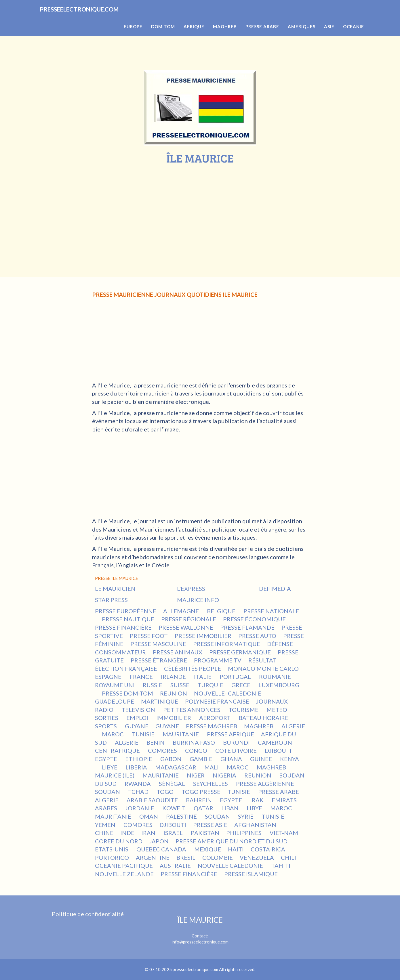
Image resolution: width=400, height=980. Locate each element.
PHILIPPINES (244, 833)
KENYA (289, 759)
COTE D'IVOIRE (237, 750)
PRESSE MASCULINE (158, 644)
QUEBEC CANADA (162, 849)
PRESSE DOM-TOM (127, 693)
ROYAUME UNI (115, 685)
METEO (277, 710)
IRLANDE (174, 677)
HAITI (236, 849)
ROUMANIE (276, 677)
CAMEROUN (276, 742)
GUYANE (137, 726)
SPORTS (106, 726)
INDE (127, 833)
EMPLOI (138, 718)
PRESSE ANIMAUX (178, 652)
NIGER (196, 775)
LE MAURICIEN (115, 589)
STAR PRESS (111, 600)
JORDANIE (140, 808)
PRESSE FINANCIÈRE (123, 627)
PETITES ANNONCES (192, 710)
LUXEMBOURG (279, 685)
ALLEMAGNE (182, 611)
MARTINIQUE (160, 701)
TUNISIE (144, 734)
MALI (212, 767)
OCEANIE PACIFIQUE (124, 866)
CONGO (197, 750)
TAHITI (281, 866)
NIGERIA (225, 775)
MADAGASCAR (176, 767)
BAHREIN (199, 800)
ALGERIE (293, 726)
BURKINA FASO (194, 742)
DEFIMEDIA (275, 589)
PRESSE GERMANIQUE (240, 652)
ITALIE (203, 677)
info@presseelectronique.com (200, 942)
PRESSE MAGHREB (212, 726)
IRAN (149, 833)
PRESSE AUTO (257, 636)
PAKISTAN (205, 833)
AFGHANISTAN (256, 825)
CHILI (288, 857)
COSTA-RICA (268, 849)
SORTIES (107, 718)
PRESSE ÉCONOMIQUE (254, 619)
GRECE (241, 685)
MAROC (113, 734)
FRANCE (142, 677)
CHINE (104, 833)
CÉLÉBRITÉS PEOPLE (193, 668)
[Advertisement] (200, 208)
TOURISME (244, 710)
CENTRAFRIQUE (118, 750)
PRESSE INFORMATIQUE (227, 644)
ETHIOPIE (139, 759)
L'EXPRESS (191, 589)
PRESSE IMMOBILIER (203, 636)
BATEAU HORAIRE (264, 718)
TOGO (166, 792)
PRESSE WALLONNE (186, 627)
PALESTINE (182, 816)
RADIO (105, 710)
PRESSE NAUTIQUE (128, 619)
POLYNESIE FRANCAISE (217, 701)
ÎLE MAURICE (200, 920)
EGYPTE (107, 759)
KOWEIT (175, 808)
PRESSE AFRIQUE (231, 734)
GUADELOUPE (115, 701)
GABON (172, 759)
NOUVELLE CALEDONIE (231, 866)
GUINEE (262, 759)
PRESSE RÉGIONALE (189, 619)
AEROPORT (215, 718)
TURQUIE (211, 685)
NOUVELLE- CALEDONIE (228, 693)
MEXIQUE (208, 849)
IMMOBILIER (174, 718)
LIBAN (231, 808)
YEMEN (106, 825)
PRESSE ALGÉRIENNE (265, 784)
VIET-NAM (284, 833)
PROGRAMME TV (218, 660)
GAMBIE (202, 759)
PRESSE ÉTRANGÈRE (159, 660)
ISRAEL (174, 833)
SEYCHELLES (211, 784)
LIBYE (110, 767)
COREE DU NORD (119, 841)
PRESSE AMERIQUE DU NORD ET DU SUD (232, 841)
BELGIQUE (222, 611)
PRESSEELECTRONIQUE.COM (95, 17)
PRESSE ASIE (210, 825)
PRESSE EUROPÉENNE (126, 611)
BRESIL (186, 857)
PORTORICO (112, 857)
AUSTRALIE (175, 866)
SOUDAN (108, 792)
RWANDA (138, 784)
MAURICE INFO (198, 600)
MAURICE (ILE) (115, 775)
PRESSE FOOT (149, 636)
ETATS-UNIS (112, 849)
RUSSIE (153, 685)
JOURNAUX (273, 701)
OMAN (149, 816)
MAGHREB (259, 726)
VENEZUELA (257, 857)
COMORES (163, 750)
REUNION (174, 693)
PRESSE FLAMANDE (247, 627)
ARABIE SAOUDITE (153, 800)
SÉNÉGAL (173, 784)
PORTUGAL (236, 677)
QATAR (204, 808)
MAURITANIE (181, 734)
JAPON (159, 841)
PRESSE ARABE (279, 792)
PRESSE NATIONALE (271, 611)
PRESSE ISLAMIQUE (251, 874)
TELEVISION (139, 710)
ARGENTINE (153, 857)
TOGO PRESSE (201, 792)
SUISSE (180, 685)
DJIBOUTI (279, 750)
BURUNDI (237, 742)
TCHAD (139, 792)
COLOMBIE (218, 857)
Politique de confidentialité (88, 914)
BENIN (156, 742)
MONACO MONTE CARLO (263, 668)
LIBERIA (137, 767)
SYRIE (246, 816)
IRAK (257, 800)
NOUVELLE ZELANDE (124, 874)
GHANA (232, 759)
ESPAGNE (109, 677)
